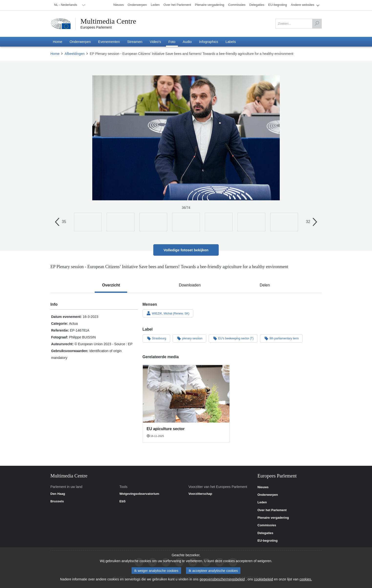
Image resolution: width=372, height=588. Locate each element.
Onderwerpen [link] (268, 495)
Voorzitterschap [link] (200, 494)
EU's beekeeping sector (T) (233, 338)
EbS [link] (122, 501)
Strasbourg (156, 338)
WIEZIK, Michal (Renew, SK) (168, 313)
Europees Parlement (96, 27)
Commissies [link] (267, 525)
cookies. (306, 579)
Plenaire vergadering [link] (273, 518)
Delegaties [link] (265, 533)
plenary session (189, 338)
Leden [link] (262, 502)
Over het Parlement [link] (272, 510)
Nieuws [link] (263, 487)
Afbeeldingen (75, 54)
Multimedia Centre (108, 21)
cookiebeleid (264, 579)
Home (55, 54)
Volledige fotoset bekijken (186, 250)
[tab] (111, 285)
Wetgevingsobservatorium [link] (139, 494)
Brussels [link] (57, 501)
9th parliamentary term (281, 338)
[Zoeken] (317, 24)
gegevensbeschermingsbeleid (222, 579)
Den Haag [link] (58, 494)
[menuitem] (69, 5)
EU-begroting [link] (268, 541)
